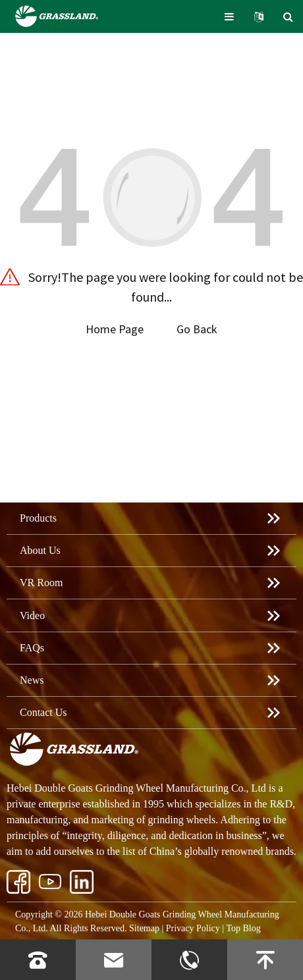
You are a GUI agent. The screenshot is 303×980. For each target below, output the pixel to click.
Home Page (115, 329)
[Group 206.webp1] (82, 882)
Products (38, 518)
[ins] (50, 882)
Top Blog (243, 928)
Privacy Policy (193, 928)
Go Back (197, 329)
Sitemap (144, 928)
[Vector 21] (18, 882)
